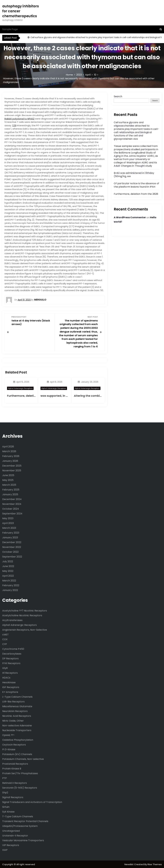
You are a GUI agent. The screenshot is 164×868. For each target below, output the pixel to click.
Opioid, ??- (9, 735)
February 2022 (11, 585)
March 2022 (9, 580)
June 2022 (8, 566)
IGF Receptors (11, 687)
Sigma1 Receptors (13, 797)
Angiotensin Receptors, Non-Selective (25, 629)
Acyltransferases (12, 620)
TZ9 (14, 125)
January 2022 (10, 590)
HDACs (6, 677)
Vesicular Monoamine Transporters (23, 840)
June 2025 (8, 475)
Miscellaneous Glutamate (17, 706)
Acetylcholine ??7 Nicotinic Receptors (25, 610)
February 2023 (11, 532)
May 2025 (8, 480)
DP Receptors (10, 658)
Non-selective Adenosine (17, 725)
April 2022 (8, 576)
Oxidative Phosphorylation (18, 740)
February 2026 (11, 456)
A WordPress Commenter (130, 217)
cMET (5, 634)
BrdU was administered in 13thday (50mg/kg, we (134, 175)
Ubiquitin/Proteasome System (20, 826)
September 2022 (12, 556)
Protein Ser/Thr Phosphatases (20, 773)
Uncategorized (11, 831)
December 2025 (12, 465)
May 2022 (8, 571)
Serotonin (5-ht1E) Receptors (20, 787)
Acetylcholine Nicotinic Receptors (22, 615)
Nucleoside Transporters (17, 730)
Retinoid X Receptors (15, 783)
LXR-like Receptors (13, 701)
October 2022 (10, 552)
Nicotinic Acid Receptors (17, 716)
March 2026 (9, 451)
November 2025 (12, 470)
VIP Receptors (11, 845)
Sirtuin (6, 807)
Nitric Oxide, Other (13, 720)
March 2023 (9, 528)
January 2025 (10, 494)
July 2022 (8, 561)
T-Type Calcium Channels (18, 816)
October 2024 (11, 508)
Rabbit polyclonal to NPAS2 (19, 119)
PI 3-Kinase (9, 749)
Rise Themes (155, 864)
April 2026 (8, 446)
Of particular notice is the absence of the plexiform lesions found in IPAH (136, 185)
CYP (5, 644)
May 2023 (8, 518)
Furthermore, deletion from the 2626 (32, 395)
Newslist (129, 864)
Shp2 (5, 792)
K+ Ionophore (10, 692)
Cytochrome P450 (13, 649)
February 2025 (11, 489)
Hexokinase (9, 682)
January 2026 (10, 461)
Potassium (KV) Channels (17, 754)
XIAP (5, 850)
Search (118, 96)
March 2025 (9, 485)
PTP (4, 778)
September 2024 (12, 513)
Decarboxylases (12, 653)
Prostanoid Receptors (15, 764)
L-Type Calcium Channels (17, 697)
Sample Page (10, 29)
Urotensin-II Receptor (15, 835)
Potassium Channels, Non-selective (23, 759)
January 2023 (10, 537)
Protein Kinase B (12, 768)
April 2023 (8, 523)
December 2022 (12, 542)
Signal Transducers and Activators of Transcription (32, 802)
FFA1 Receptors (11, 663)
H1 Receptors (10, 673)
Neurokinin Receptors (15, 711)
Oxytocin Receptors (14, 744)
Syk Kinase (8, 811)
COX (5, 639)
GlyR (5, 668)
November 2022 (12, 547)
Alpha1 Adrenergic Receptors (20, 388)
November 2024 (12, 504)
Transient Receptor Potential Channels (25, 821)
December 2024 (12, 499)
